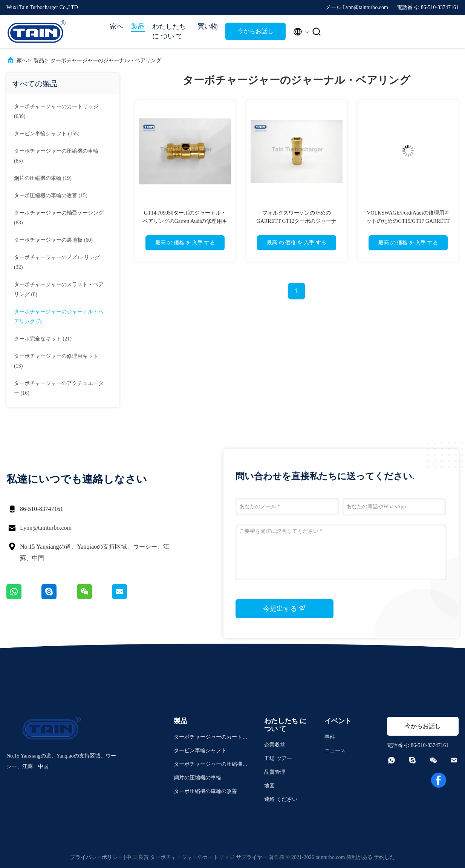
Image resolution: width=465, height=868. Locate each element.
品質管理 (275, 772)
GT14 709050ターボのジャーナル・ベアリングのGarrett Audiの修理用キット (185, 221)
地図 (269, 786)
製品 (138, 26)
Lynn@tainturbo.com (46, 528)
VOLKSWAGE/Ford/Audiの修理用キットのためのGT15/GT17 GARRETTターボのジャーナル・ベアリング (408, 221)
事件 (330, 737)
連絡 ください (281, 799)
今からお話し (255, 31)
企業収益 (275, 745)
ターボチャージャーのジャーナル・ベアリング (106, 61)
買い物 (208, 26)
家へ (117, 26)
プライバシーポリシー (96, 857)
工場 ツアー (278, 758)
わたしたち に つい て (169, 31)
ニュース (335, 751)
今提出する (285, 608)
